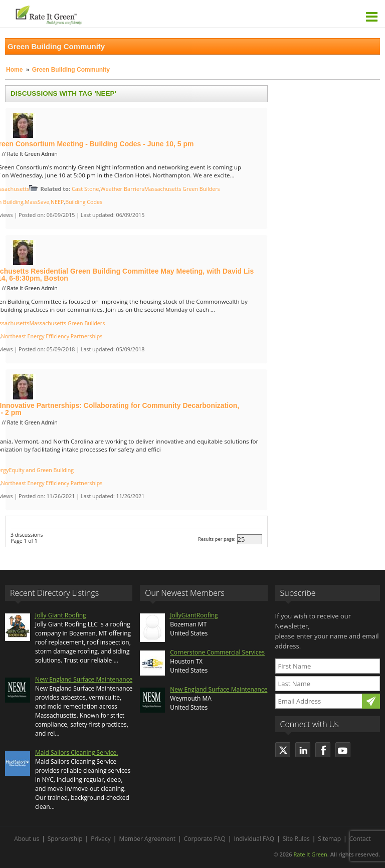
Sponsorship (65, 839)
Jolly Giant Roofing (61, 615)
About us (27, 839)
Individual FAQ (254, 839)
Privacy (101, 839)
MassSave (37, 202)
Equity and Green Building (41, 470)
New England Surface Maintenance (84, 679)
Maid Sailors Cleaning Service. (76, 752)
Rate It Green (310, 854)
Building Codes (84, 202)
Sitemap (329, 839)
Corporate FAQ (205, 839)
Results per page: (217, 539)
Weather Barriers (122, 189)
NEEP (57, 202)
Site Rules (296, 839)
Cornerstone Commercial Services (217, 652)
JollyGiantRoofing (194, 615)
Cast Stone (85, 189)
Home (14, 70)
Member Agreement (147, 839)
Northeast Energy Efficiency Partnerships (52, 336)
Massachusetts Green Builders (182, 189)
